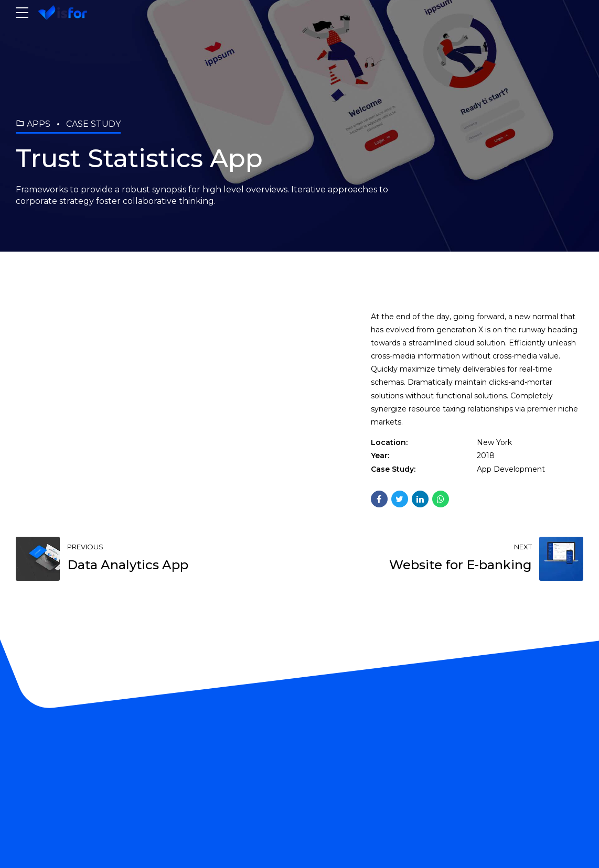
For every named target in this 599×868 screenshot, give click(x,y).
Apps (39, 124)
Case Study (93, 124)
